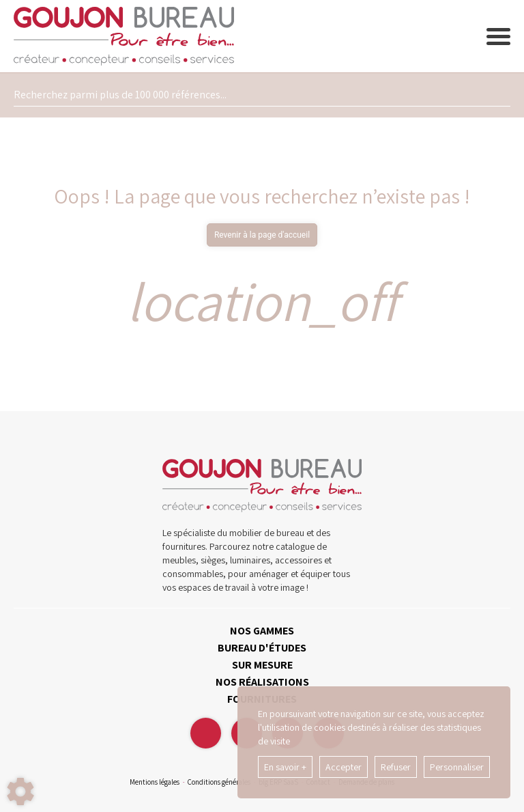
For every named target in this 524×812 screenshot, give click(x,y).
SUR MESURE (262, 665)
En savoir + (285, 767)
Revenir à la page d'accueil (262, 235)
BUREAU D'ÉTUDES (262, 648)
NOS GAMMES (262, 631)
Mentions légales (155, 782)
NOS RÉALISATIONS (262, 682)
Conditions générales (219, 782)
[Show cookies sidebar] (20, 792)
